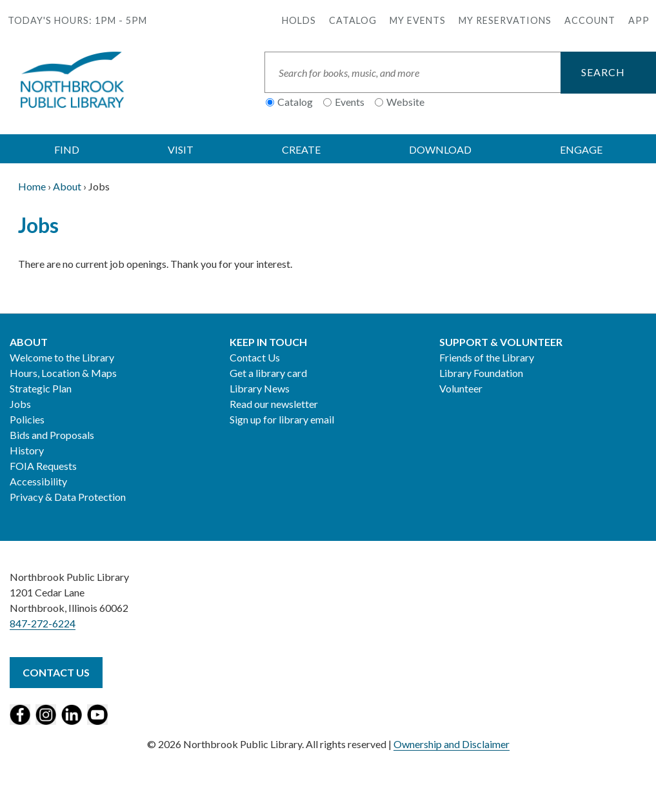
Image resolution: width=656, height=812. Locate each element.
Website (405, 102)
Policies (27, 419)
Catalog (353, 20)
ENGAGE (581, 149)
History (27, 450)
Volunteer (461, 388)
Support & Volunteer (501, 342)
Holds (299, 20)
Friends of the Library (487, 357)
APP (639, 20)
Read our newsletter (274, 404)
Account (590, 20)
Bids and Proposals (52, 435)
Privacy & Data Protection (68, 497)
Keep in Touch (268, 342)
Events (350, 102)
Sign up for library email (282, 419)
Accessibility (38, 481)
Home (32, 186)
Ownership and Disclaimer (452, 744)
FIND (67, 149)
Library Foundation (481, 373)
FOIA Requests (43, 466)
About (67, 186)
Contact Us (255, 357)
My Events (418, 20)
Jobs (20, 404)
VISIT (181, 149)
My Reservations (505, 20)
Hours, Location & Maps (63, 373)
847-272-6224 (43, 623)
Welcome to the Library (62, 357)
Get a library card (268, 373)
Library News (260, 388)
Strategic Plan (41, 388)
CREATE (301, 149)
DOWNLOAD (440, 149)
